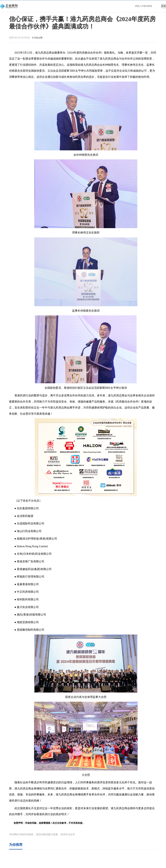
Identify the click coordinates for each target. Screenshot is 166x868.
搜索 (164, 6)
